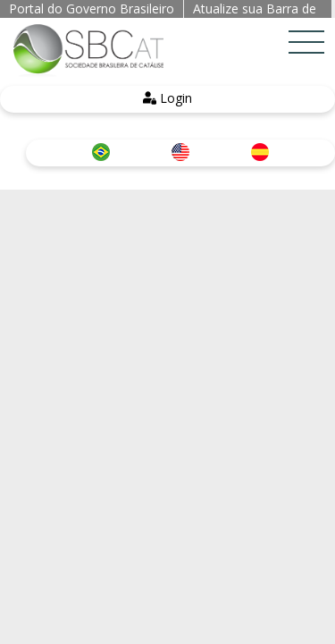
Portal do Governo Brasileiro (92, 8)
